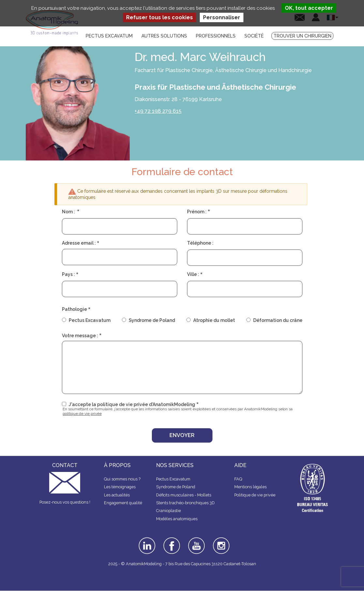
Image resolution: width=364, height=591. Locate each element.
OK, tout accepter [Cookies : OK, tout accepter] (309, 8)
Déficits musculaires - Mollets (184, 495)
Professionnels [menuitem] (216, 36)
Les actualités (117, 495)
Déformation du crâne (278, 320)
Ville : (193, 274)
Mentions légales (250, 487)
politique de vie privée (82, 414)
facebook (172, 539)
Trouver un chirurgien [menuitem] (302, 36)
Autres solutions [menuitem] (164, 36)
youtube (196, 539)
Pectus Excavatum (90, 320)
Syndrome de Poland (152, 320)
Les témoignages (120, 487)
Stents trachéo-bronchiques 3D (185, 503)
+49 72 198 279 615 (158, 111)
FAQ (238, 479)
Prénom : (197, 212)
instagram (220, 542)
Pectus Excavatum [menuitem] (109, 36)
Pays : (68, 274)
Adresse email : (79, 243)
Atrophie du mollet (214, 320)
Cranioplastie (168, 511)
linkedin (146, 539)
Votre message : (80, 336)
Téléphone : (200, 243)
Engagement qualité (123, 503)
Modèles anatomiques (177, 519)
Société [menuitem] (254, 36)
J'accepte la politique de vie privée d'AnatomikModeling (132, 404)
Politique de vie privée (255, 495)
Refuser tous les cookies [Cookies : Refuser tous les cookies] (160, 17)
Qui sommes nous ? (122, 479)
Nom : (69, 212)
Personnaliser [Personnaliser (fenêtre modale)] (222, 17)
